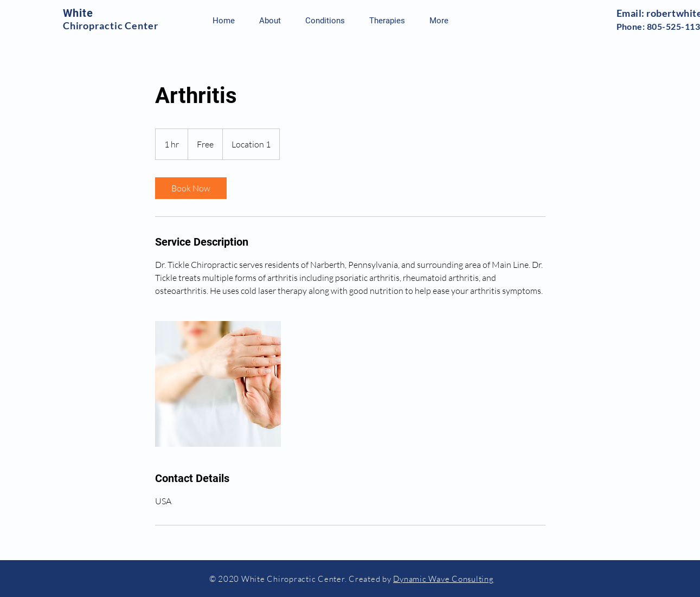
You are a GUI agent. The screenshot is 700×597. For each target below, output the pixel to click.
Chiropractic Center (111, 25)
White (78, 13)
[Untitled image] (218, 384)
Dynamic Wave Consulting (443, 579)
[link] (191, 188)
